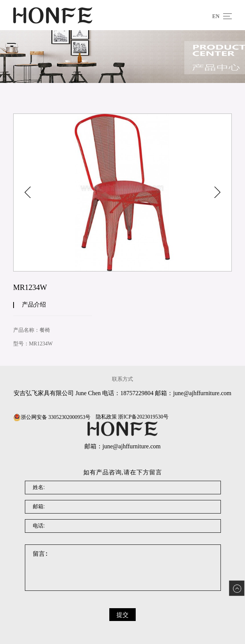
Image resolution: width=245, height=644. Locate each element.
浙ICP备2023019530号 (143, 417)
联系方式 (122, 379)
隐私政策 (106, 417)
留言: (123, 568)
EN (216, 16)
